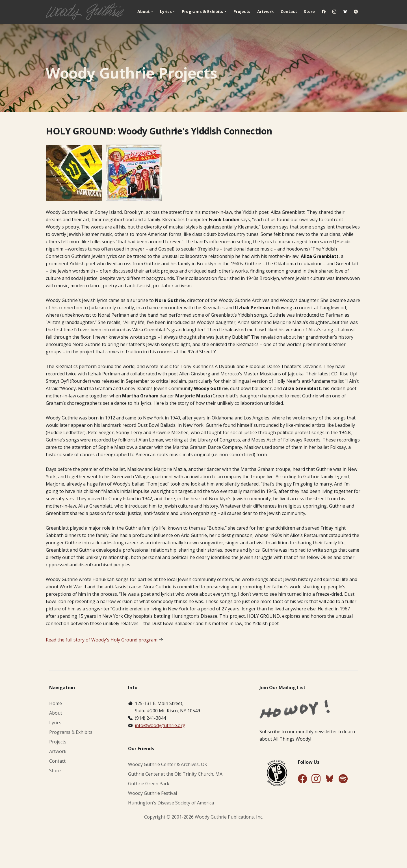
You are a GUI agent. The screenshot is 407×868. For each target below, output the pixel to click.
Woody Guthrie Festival (152, 793)
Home (56, 703)
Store (309, 11)
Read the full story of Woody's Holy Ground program (102, 640)
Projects (242, 11)
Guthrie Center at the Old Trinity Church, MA (175, 774)
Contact (289, 11)
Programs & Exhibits (71, 732)
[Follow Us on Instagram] (316, 779)
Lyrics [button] (166, 11)
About (56, 713)
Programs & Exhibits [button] (203, 11)
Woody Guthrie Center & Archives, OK (168, 764)
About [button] (144, 11)
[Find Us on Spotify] (343, 779)
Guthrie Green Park (149, 784)
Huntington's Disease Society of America (171, 803)
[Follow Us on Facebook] (302, 779)
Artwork (266, 11)
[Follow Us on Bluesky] (330, 780)
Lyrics (55, 723)
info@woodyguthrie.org (160, 725)
